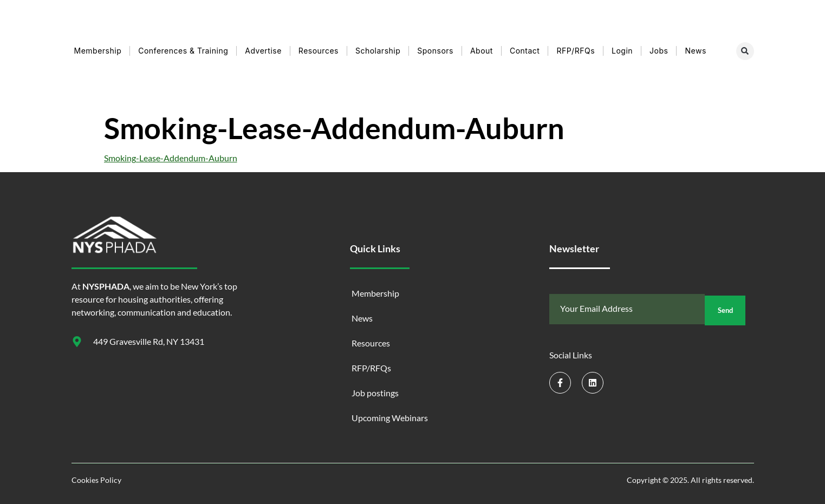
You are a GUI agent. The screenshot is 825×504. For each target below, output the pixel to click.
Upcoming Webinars (390, 418)
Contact (525, 51)
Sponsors (435, 51)
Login (622, 51)
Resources (319, 51)
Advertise (263, 51)
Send (725, 309)
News (695, 51)
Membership (98, 51)
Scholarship (378, 51)
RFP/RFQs (576, 51)
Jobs (659, 51)
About (482, 51)
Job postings (375, 393)
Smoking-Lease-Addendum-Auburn (171, 158)
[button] (745, 51)
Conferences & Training (183, 51)
